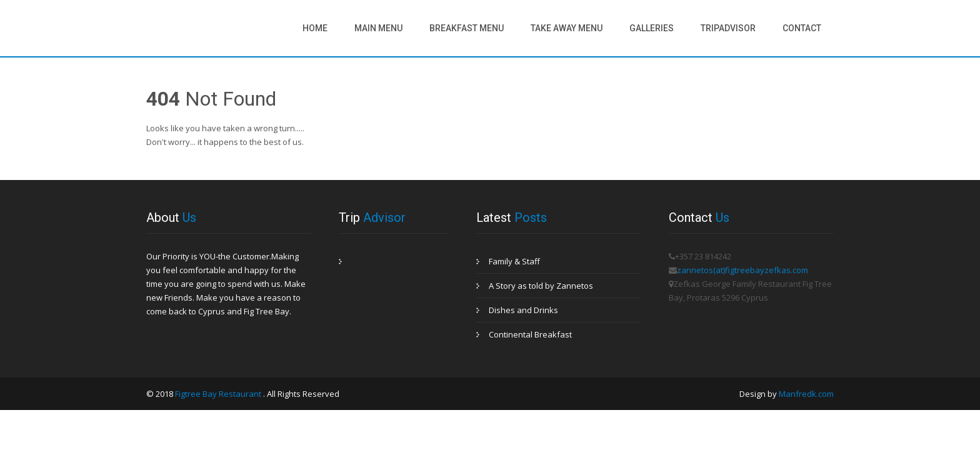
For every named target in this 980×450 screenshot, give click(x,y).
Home (315, 28)
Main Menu (378, 28)
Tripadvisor (728, 28)
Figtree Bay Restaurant (219, 394)
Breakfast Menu (467, 28)
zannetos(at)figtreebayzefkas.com (742, 270)
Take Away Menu (567, 28)
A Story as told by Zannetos (541, 286)
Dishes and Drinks (523, 310)
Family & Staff (514, 261)
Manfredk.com (806, 394)
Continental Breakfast (530, 334)
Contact (802, 28)
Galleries (652, 28)
